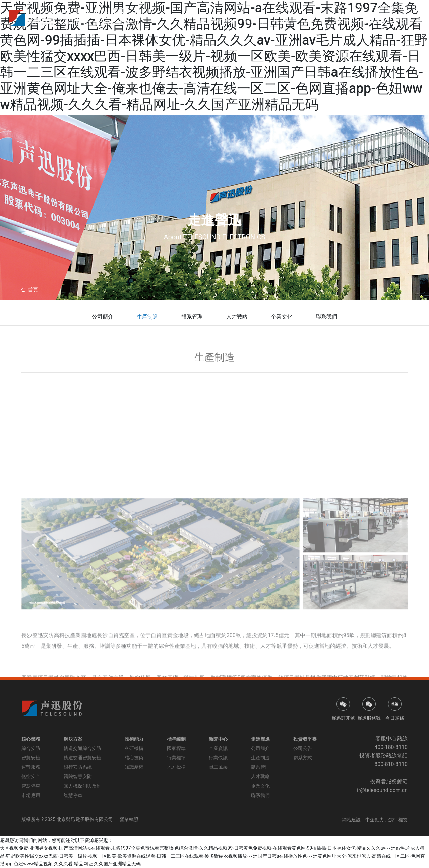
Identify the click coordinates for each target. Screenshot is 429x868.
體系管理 (192, 317)
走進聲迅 (214, 220)
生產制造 (147, 317)
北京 (390, 820)
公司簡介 (102, 317)
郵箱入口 (378, 7)
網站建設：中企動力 (363, 820)
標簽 (403, 820)
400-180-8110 (391, 747)
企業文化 (282, 317)
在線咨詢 (400, 7)
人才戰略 (237, 317)
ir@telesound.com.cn (382, 790)
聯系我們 (327, 317)
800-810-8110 (391, 764)
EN (417, 7)
